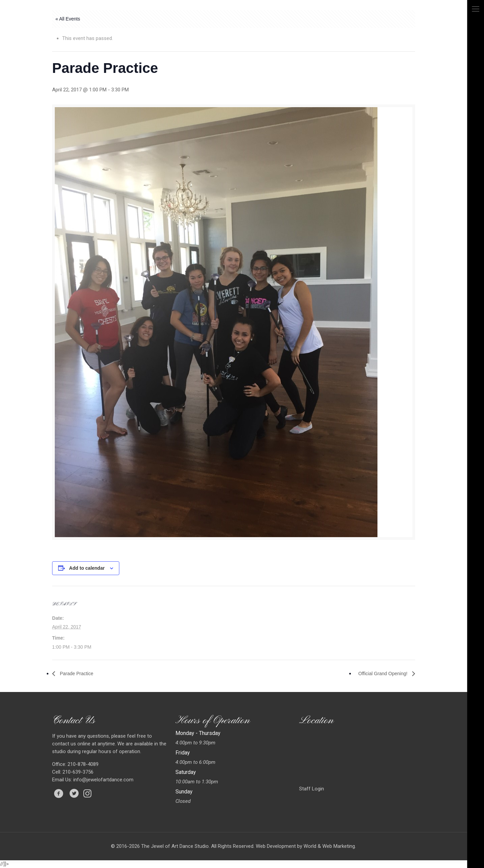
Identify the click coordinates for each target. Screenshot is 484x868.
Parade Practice (76, 674)
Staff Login (312, 789)
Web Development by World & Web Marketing (305, 846)
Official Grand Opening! (384, 674)
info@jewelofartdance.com (103, 780)
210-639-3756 (77, 772)
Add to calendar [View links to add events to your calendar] (87, 568)
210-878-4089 (82, 764)
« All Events (68, 19)
